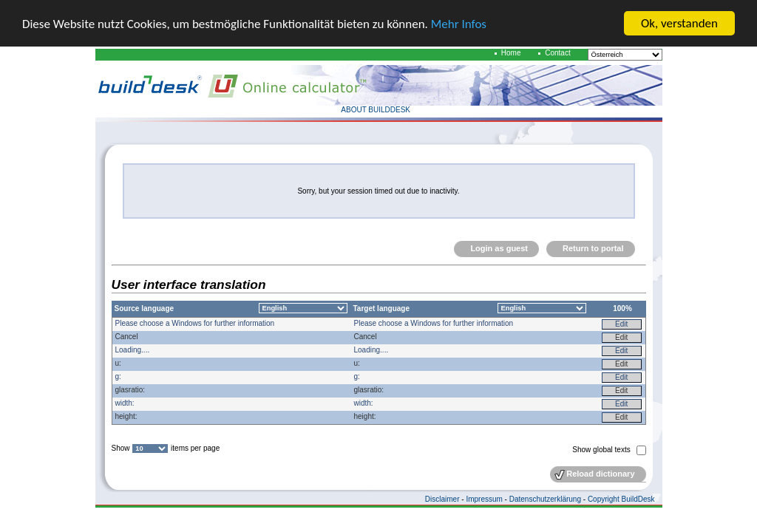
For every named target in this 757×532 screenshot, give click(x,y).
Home (511, 53)
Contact (557, 53)
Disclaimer (442, 499)
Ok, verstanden (679, 23)
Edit (621, 324)
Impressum (484, 499)
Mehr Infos (459, 24)
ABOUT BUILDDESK (376, 110)
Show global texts (602, 450)
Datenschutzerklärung (545, 499)
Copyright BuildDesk (621, 499)
